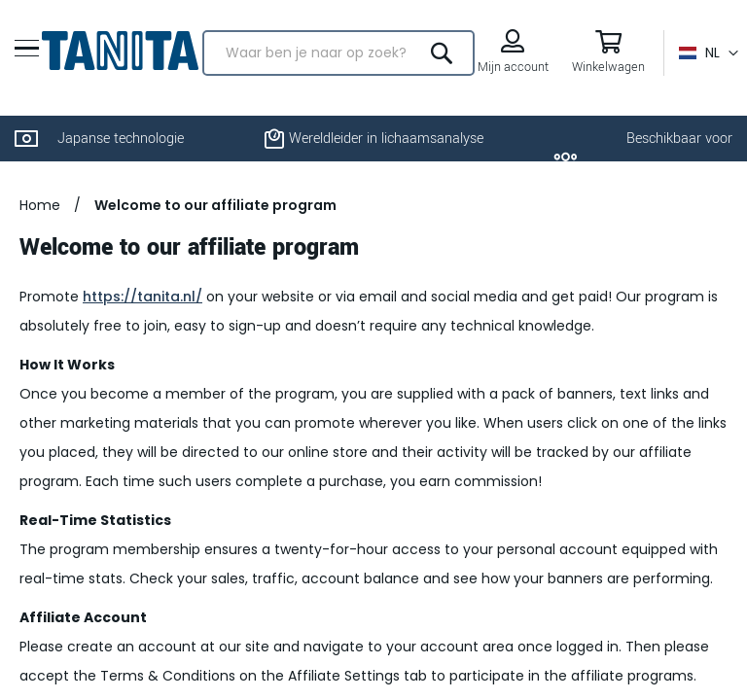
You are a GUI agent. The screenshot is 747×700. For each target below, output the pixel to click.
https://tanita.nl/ (142, 297)
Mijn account (513, 67)
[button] (709, 53)
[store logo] (120, 51)
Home (40, 205)
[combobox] (338, 53)
